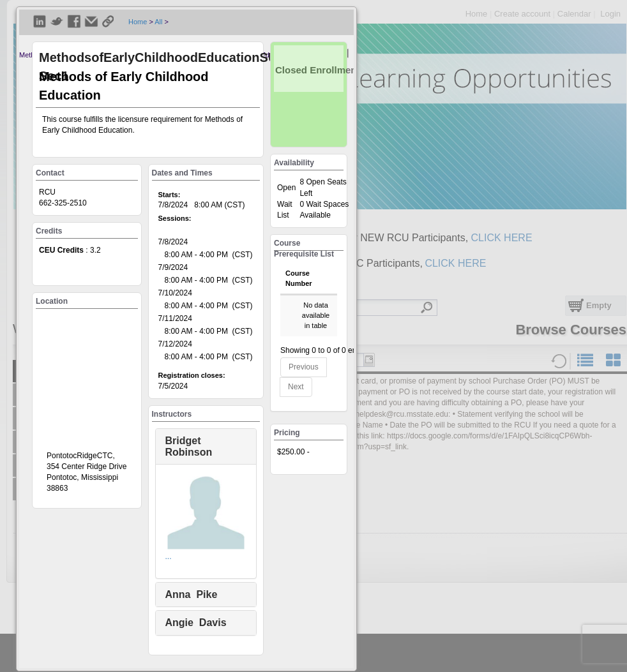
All (158, 22)
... (169, 556)
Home (138, 22)
